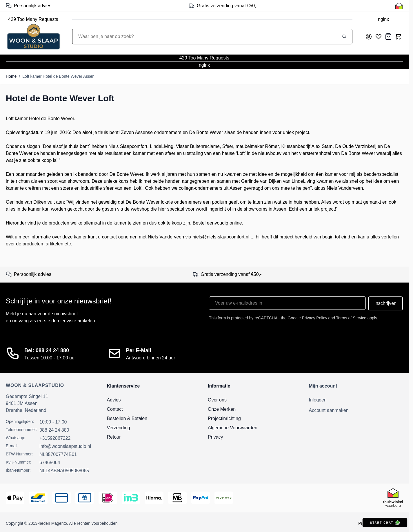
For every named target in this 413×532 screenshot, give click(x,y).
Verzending (119, 428)
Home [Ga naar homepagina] (11, 76)
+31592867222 (55, 438)
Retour (114, 437)
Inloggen (318, 400)
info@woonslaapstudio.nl (65, 446)
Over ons (217, 400)
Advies (114, 400)
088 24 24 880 (54, 430)
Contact (115, 409)
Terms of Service (351, 318)
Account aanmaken (329, 410)
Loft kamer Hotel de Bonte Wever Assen (58, 76)
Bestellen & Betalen (127, 418)
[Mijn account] (369, 37)
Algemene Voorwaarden (233, 428)
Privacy (215, 437)
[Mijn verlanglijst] (379, 37)
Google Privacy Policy (308, 318)
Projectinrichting (224, 418)
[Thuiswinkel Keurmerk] (399, 6)
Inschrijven (385, 303)
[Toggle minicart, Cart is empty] (398, 37)
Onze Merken (222, 409)
